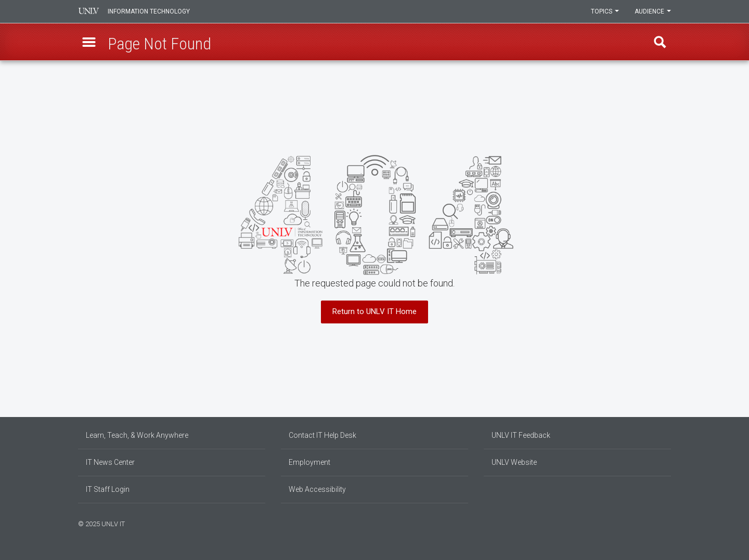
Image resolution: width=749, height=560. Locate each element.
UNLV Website (514, 462)
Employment (309, 462)
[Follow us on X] (663, 523)
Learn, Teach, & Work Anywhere (137, 435)
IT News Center (110, 462)
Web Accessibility (317, 489)
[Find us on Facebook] (648, 523)
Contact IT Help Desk (322, 435)
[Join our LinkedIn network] (658, 523)
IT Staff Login (108, 489)
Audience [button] (653, 11)
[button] (89, 42)
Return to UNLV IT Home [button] (374, 311)
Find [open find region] (660, 42)
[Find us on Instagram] (653, 523)
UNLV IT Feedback (521, 435)
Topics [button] (605, 11)
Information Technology (149, 11)
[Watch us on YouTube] (668, 523)
